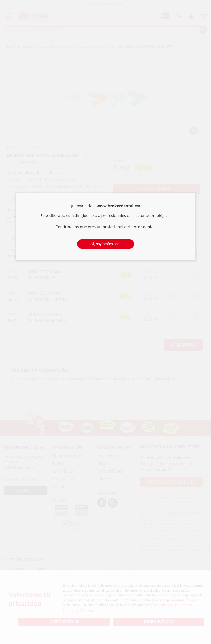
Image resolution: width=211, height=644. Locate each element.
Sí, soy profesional (105, 244)
